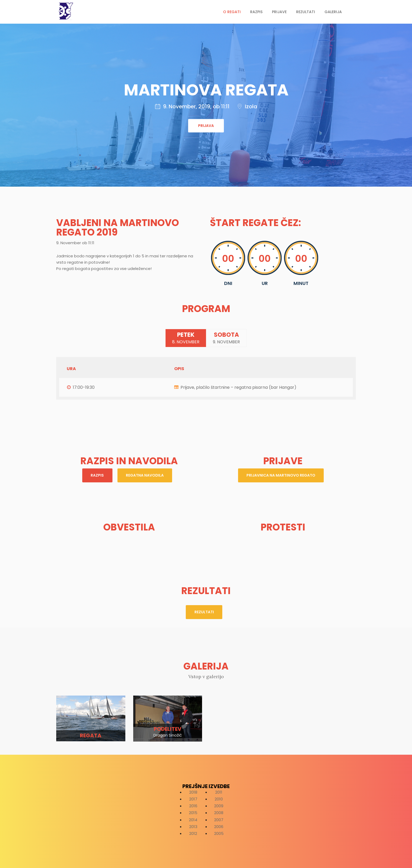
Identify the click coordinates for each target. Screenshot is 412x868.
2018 (193, 791)
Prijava (206, 126)
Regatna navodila (146, 476)
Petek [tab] (184, 338)
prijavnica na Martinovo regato (281, 476)
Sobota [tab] (228, 338)
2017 (193, 798)
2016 (193, 805)
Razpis (256, 12)
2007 (219, 819)
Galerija (333, 12)
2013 (193, 826)
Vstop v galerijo (206, 676)
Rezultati (306, 12)
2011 (219, 791)
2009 (219, 805)
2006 (219, 826)
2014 (193, 819)
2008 (219, 812)
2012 (193, 833)
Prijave (279, 12)
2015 (193, 812)
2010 (219, 798)
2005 (219, 833)
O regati (232, 12)
